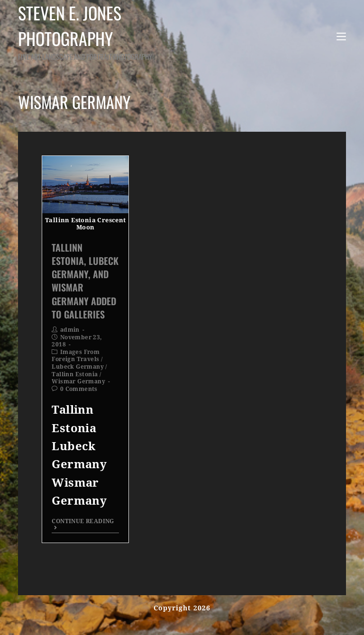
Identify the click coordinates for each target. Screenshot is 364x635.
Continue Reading (83, 524)
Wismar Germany (78, 381)
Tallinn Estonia (75, 374)
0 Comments (79, 389)
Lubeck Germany (78, 367)
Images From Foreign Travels (76, 356)
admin (70, 330)
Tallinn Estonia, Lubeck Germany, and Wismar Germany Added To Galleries (85, 281)
